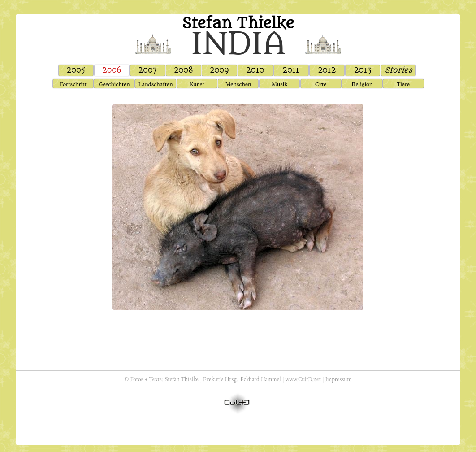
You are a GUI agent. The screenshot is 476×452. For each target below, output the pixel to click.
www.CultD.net (303, 380)
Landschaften (156, 84)
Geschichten (114, 84)
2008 (184, 70)
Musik (279, 84)
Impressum (339, 380)
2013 (363, 70)
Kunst (197, 84)
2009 (219, 70)
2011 (291, 70)
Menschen (238, 84)
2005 (76, 70)
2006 (112, 70)
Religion (362, 84)
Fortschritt (73, 84)
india (238, 44)
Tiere (403, 84)
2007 (148, 70)
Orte (321, 84)
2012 (327, 70)
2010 (255, 70)
